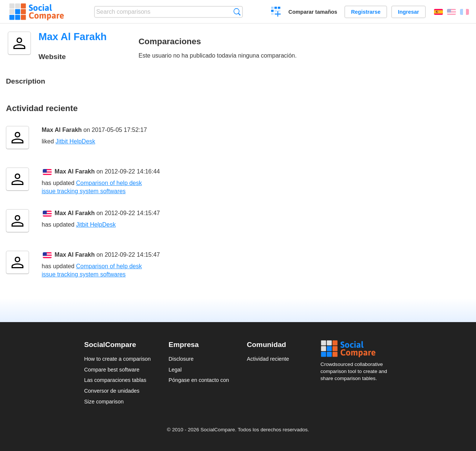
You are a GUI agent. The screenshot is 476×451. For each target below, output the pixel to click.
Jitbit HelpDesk (75, 141)
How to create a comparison (117, 359)
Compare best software (112, 370)
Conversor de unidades (112, 391)
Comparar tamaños (313, 12)
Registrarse (366, 12)
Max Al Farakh (62, 130)
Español (438, 12)
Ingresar (409, 12)
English (451, 12)
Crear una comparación (276, 13)
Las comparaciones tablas (115, 380)
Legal (175, 370)
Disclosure (181, 359)
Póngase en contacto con (199, 380)
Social (356, 349)
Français (464, 12)
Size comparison (104, 402)
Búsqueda (237, 12)
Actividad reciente (268, 359)
